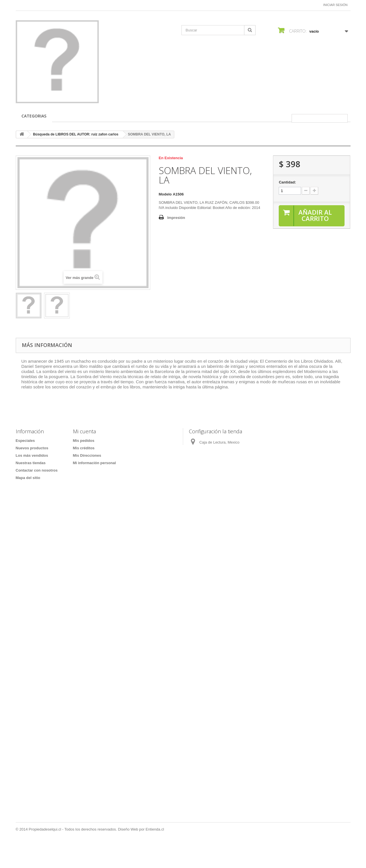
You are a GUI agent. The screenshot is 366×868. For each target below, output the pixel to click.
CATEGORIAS (34, 116)
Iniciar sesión (336, 5)
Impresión (176, 218)
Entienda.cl (155, 852)
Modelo (165, 194)
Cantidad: (287, 182)
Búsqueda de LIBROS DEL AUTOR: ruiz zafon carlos (76, 134)
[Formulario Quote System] (183, 662)
